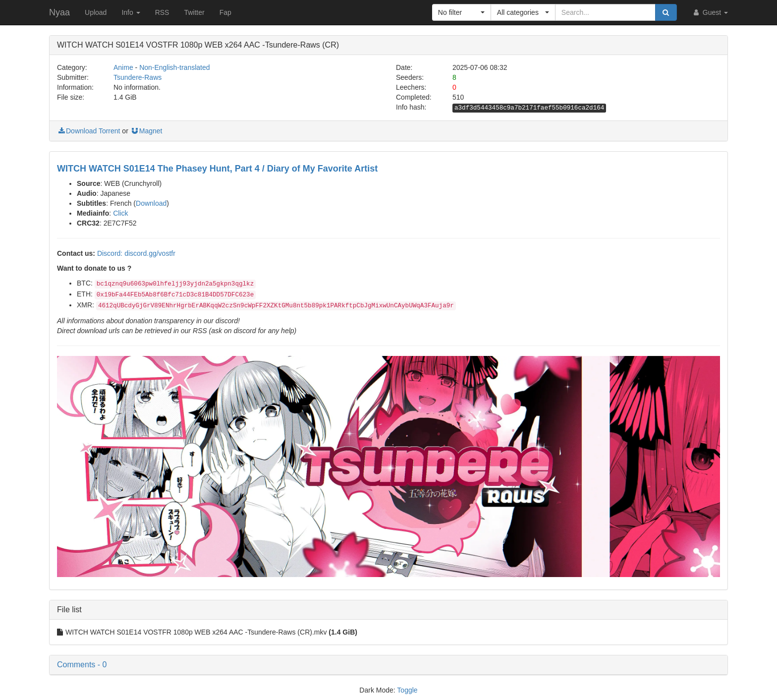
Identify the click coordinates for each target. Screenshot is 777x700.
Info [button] (131, 12)
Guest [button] (710, 12)
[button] (462, 12)
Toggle (407, 690)
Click (120, 213)
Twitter (194, 12)
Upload (96, 12)
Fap (225, 12)
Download (151, 203)
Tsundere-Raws (138, 77)
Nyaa (59, 12)
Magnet (146, 131)
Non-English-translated (174, 67)
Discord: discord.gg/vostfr (136, 253)
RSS (162, 12)
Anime (123, 67)
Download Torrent (88, 131)
